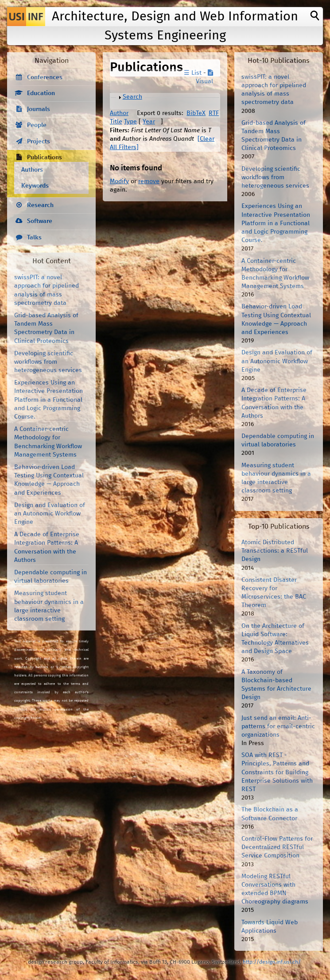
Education (41, 93)
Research (40, 205)
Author (119, 113)
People (37, 125)
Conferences (45, 77)
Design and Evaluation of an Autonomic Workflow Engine (50, 514)
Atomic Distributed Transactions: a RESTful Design (275, 551)
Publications (45, 158)
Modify (119, 181)
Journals (39, 109)
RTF (214, 113)
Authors (32, 170)
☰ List (193, 73)
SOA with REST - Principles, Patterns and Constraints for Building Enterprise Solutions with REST (277, 772)
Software (40, 221)
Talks (34, 238)
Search (132, 97)
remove (149, 181)
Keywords (35, 186)
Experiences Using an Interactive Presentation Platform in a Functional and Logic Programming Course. (49, 400)
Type (130, 122)
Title (116, 122)
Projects (39, 142)
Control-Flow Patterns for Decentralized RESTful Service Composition (277, 847)
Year (149, 122)
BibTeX (196, 113)
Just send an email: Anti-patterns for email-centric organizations (278, 726)
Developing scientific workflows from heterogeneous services (48, 362)
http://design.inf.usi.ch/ (272, 962)
